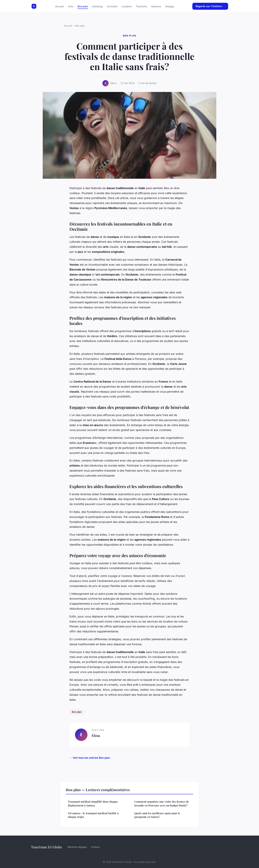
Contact (95, 847)
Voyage (170, 6)
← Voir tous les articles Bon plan (90, 758)
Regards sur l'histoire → (210, 6)
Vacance (156, 6)
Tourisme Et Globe (46, 847)
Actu (71, 6)
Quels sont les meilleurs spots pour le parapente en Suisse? (157, 815)
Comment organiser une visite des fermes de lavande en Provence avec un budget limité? (162, 803)
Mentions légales (77, 847)
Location (127, 6)
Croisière (112, 6)
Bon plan (83, 6)
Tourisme (141, 6)
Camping (97, 6)
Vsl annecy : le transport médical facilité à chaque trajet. (93, 815)
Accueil (60, 6)
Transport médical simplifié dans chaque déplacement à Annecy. (93, 803)
